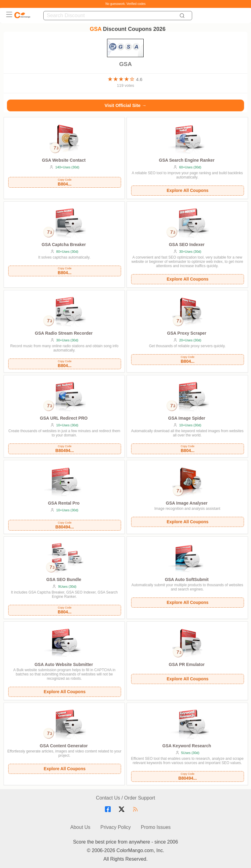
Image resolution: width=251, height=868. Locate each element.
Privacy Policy (116, 827)
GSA (125, 61)
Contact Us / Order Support (126, 798)
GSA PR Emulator (187, 664)
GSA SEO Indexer (187, 245)
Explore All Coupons (187, 190)
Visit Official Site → (125, 105)
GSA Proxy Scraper (187, 333)
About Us (81, 827)
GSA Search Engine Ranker (187, 160)
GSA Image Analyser (187, 503)
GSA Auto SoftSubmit (187, 579)
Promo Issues (156, 827)
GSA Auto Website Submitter (64, 664)
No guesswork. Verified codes (126, 4)
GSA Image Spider (187, 418)
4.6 (139, 79)
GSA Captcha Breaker (64, 245)
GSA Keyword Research (187, 746)
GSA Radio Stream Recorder (64, 333)
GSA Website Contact (64, 160)
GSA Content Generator (64, 746)
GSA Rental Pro (64, 503)
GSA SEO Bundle (64, 579)
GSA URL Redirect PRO (64, 418)
